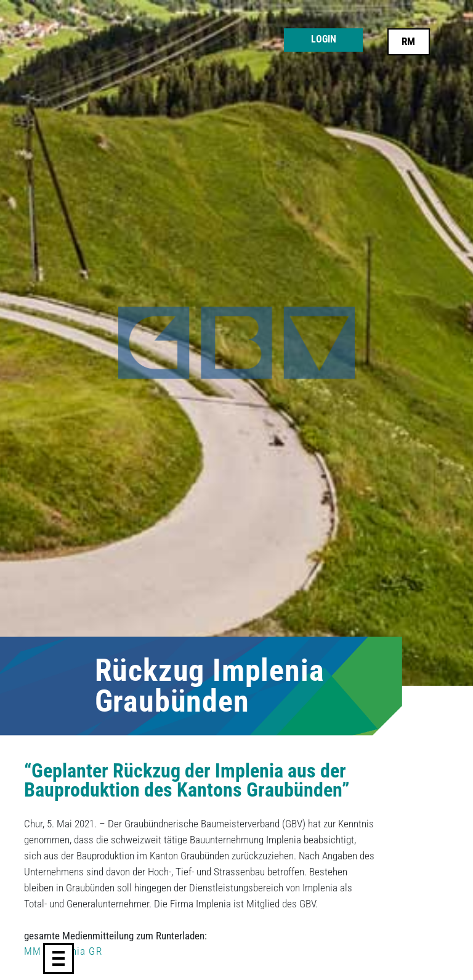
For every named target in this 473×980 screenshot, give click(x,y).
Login (324, 39)
